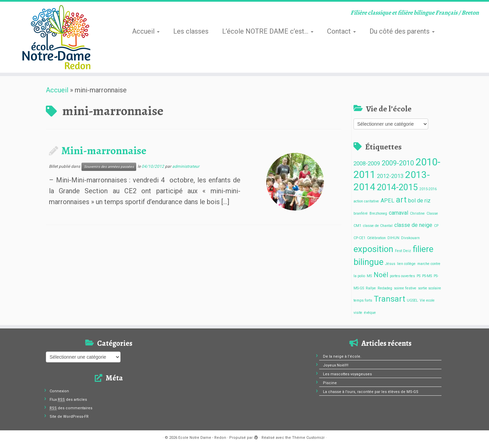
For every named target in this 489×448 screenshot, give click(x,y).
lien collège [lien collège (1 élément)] (406, 264)
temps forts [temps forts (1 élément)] (363, 300)
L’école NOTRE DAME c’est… (268, 31)
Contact (341, 31)
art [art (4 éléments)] (401, 200)
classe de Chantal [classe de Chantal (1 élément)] (378, 226)
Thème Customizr (308, 438)
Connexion (59, 391)
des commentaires (71, 408)
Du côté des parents (402, 31)
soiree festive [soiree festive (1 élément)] (405, 288)
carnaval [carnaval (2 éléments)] (399, 213)
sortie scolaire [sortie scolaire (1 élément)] (430, 288)
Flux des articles (68, 400)
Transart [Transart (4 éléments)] (390, 299)
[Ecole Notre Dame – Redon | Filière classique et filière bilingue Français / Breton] (56, 37)
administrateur (186, 166)
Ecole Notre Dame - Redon (202, 438)
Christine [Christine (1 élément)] (417, 213)
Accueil (146, 31)
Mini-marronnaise (104, 150)
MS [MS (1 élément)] (369, 276)
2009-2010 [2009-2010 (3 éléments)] (398, 163)
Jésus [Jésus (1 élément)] (390, 264)
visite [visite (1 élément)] (358, 313)
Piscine (330, 383)
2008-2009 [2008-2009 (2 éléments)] (367, 164)
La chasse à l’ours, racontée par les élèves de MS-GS (371, 392)
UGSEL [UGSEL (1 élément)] (412, 300)
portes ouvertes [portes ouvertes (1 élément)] (402, 276)
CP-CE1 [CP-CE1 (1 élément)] (359, 238)
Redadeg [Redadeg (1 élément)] (385, 288)
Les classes (191, 31)
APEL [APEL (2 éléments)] (387, 201)
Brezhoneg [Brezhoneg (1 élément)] (378, 213)
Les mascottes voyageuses (347, 374)
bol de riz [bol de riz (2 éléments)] (419, 201)
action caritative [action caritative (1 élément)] (366, 201)
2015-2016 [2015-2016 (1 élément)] (428, 189)
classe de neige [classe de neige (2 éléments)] (413, 225)
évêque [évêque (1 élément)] (370, 313)
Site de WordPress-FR (69, 417)
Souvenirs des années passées (109, 167)
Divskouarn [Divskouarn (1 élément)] (410, 238)
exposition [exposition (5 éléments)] (373, 249)
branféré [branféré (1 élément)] (361, 213)
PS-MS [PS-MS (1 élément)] (427, 276)
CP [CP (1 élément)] (436, 226)
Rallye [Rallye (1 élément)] (371, 288)
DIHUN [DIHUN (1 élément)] (393, 238)
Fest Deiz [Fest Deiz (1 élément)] (403, 251)
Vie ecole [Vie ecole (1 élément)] (427, 300)
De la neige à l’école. (342, 356)
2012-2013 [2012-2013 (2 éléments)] (390, 176)
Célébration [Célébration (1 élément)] (376, 238)
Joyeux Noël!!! (336, 365)
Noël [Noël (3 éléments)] (381, 275)
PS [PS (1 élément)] (419, 276)
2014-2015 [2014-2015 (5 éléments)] (397, 187)
